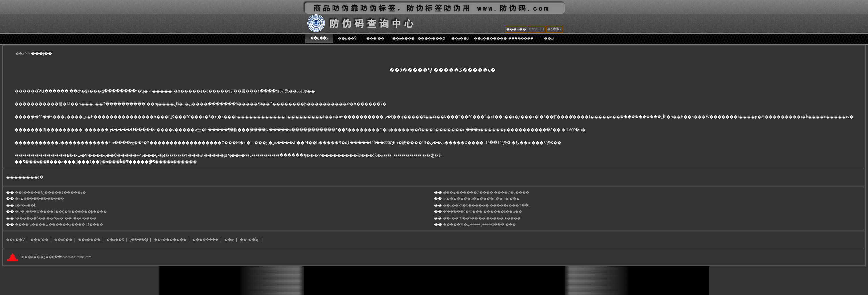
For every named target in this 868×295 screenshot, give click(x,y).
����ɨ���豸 (432, 38)
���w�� (516, 29)
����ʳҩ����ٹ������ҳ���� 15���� (59, 225)
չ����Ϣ (139, 240)
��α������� (490, 38)
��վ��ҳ (319, 38)
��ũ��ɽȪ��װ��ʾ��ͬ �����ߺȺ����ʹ (482, 218)
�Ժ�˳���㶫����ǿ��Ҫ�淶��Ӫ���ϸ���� (61, 212)
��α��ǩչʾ (250, 240)
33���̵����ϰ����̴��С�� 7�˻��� (481, 199)
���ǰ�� (375, 38)
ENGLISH (536, 29)
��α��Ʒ (460, 38)
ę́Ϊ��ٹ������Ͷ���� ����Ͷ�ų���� (486, 192)
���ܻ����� (521, 38)
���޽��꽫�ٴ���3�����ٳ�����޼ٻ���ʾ (480, 225)
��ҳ (20, 54)
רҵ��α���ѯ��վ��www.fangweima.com (55, 257)
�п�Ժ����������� (39, 199)
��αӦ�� (63, 240)
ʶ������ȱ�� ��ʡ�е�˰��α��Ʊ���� (56, 218)
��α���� (404, 38)
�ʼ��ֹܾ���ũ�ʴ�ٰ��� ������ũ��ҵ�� (483, 212)
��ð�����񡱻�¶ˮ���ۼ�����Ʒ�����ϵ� (50, 192)
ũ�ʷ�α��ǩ (25, 205)
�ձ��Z (554, 29)
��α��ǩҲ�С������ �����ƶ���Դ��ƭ (486, 205)
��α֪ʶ (549, 38)
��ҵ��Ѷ (347, 38)
